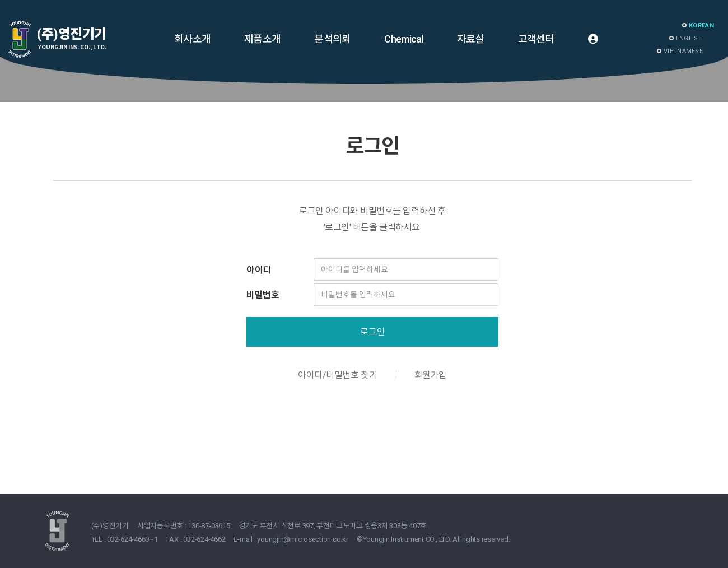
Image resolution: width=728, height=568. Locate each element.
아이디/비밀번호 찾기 (337, 375)
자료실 (471, 39)
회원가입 (431, 375)
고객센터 (536, 39)
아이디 (259, 270)
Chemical (403, 39)
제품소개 (262, 39)
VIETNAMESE (683, 51)
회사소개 (192, 39)
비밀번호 (263, 295)
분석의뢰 (332, 39)
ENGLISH (689, 38)
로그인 (373, 332)
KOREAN (701, 25)
